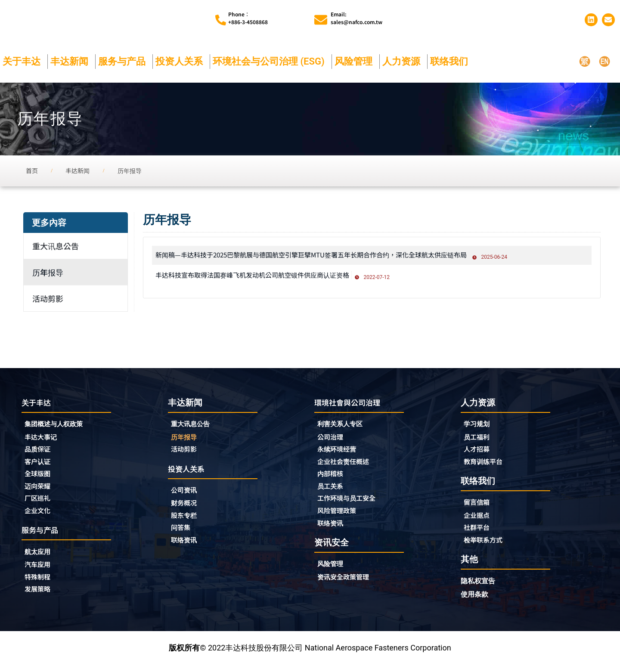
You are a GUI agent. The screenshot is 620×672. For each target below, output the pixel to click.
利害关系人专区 (344, 427)
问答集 (183, 534)
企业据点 (479, 520)
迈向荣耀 (40, 492)
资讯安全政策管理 (348, 585)
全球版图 (40, 479)
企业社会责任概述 (348, 466)
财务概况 (189, 508)
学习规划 (479, 426)
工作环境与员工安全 (352, 505)
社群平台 (479, 533)
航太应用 (42, 560)
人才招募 (479, 452)
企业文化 (40, 517)
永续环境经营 (341, 453)
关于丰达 (24, 63)
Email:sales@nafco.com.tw (356, 19)
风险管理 (356, 63)
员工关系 (333, 492)
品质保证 (40, 453)
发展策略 (40, 599)
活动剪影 (48, 300)
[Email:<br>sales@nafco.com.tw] (321, 21)
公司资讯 (189, 495)
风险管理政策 (341, 517)
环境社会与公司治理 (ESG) (271, 63)
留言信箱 (479, 507)
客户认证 (40, 466)
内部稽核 (333, 479)
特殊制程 (40, 586)
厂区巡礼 (40, 505)
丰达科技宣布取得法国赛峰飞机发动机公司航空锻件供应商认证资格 (272, 276)
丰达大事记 (44, 440)
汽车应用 (42, 573)
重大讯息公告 (56, 248)
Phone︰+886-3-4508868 (248, 19)
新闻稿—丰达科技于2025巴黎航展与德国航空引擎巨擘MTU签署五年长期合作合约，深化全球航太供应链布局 (343, 256)
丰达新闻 (71, 63)
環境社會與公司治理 (353, 404)
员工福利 (479, 440)
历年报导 (48, 274)
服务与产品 (124, 63)
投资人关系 (181, 63)
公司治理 (335, 440)
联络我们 (451, 63)
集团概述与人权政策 (59, 427)
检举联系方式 (487, 546)
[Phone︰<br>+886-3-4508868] (221, 21)
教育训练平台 (487, 465)
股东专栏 (189, 521)
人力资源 (403, 63)
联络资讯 (186, 547)
